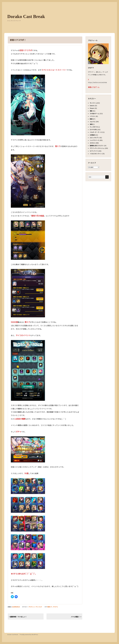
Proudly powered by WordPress (29, 634)
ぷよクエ (92, 122)
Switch (92, 106)
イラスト (92, 116)
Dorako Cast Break (26, 16)
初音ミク (50, 607)
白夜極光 (92, 135)
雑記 (91, 111)
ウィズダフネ (94, 127)
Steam (92, 108)
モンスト (92, 103)
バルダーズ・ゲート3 (96, 132)
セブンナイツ (94, 151)
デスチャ (56, 607)
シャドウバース (94, 140)
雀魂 (91, 124)
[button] (28, 105)
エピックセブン (94, 138)
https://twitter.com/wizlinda (97, 82)
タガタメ (92, 143)
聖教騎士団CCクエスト (97, 146)
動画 (91, 119)
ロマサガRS (93, 130)
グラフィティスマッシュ (97, 148)
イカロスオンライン (96, 154)
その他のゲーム (94, 114)
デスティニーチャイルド (35, 607)
